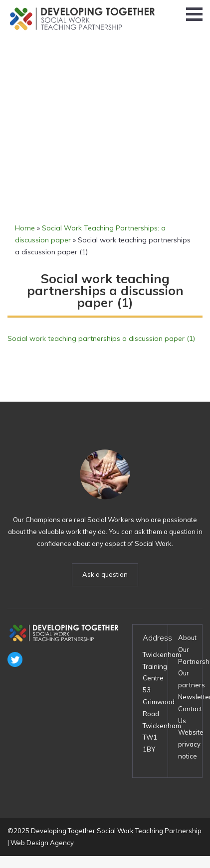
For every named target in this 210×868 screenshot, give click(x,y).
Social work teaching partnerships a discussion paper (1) (101, 338)
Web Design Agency (42, 843)
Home (25, 228)
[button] (194, 14)
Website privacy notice (191, 744)
